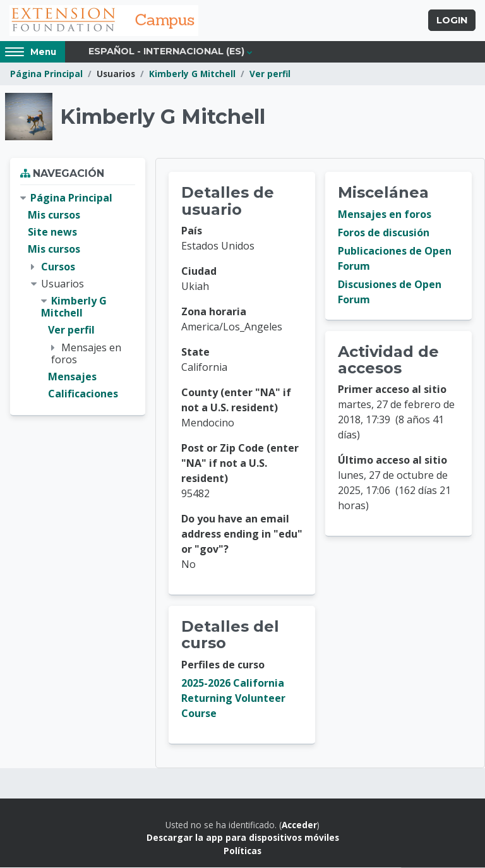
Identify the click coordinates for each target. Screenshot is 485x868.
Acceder (299, 825)
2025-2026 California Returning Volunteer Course (233, 699)
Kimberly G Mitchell (192, 74)
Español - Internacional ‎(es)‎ (166, 52)
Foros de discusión (384, 233)
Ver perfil (270, 74)
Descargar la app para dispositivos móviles (243, 838)
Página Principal (46, 74)
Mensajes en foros (385, 215)
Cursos (58, 267)
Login (452, 21)
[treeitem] (78, 297)
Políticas (242, 851)
